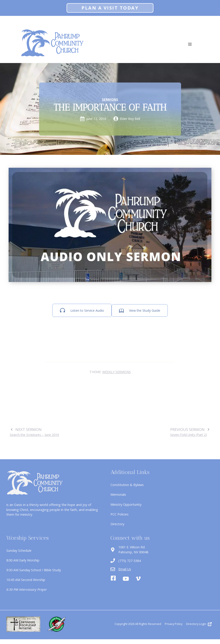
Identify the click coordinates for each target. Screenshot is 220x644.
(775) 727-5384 (130, 561)
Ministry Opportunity (126, 504)
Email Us (125, 569)
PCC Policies (120, 514)
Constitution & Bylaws (127, 485)
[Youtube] (126, 579)
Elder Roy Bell (130, 119)
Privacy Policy (174, 624)
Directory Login (196, 624)
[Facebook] (113, 579)
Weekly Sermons (117, 372)
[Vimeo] (138, 579)
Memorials (118, 495)
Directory (117, 524)
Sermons (110, 99)
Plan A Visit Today (110, 8)
